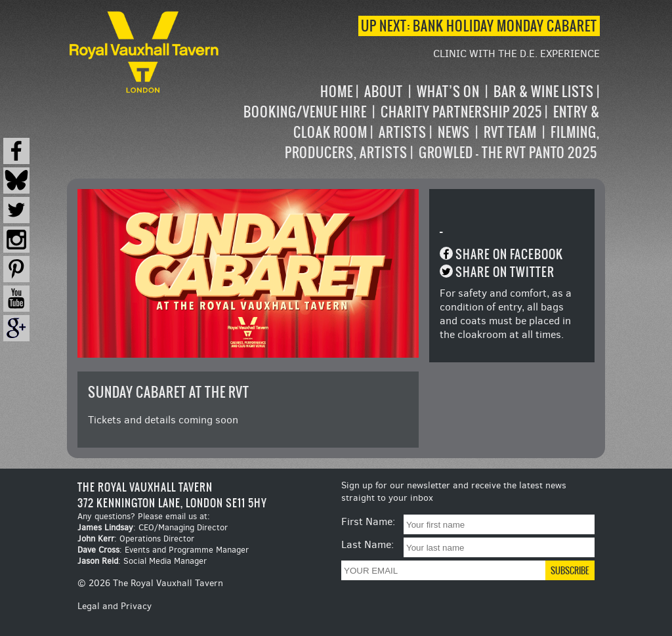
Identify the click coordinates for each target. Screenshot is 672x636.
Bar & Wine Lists (544, 92)
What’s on (448, 92)
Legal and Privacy (115, 606)
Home (337, 92)
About (384, 92)
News (454, 132)
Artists (403, 132)
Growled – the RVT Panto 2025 (508, 153)
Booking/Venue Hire (305, 112)
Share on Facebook (509, 254)
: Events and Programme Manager (163, 550)
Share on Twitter (505, 272)
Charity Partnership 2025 (461, 112)
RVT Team (510, 132)
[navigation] (410, 122)
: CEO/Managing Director (153, 527)
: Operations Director (136, 539)
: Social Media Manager (142, 561)
